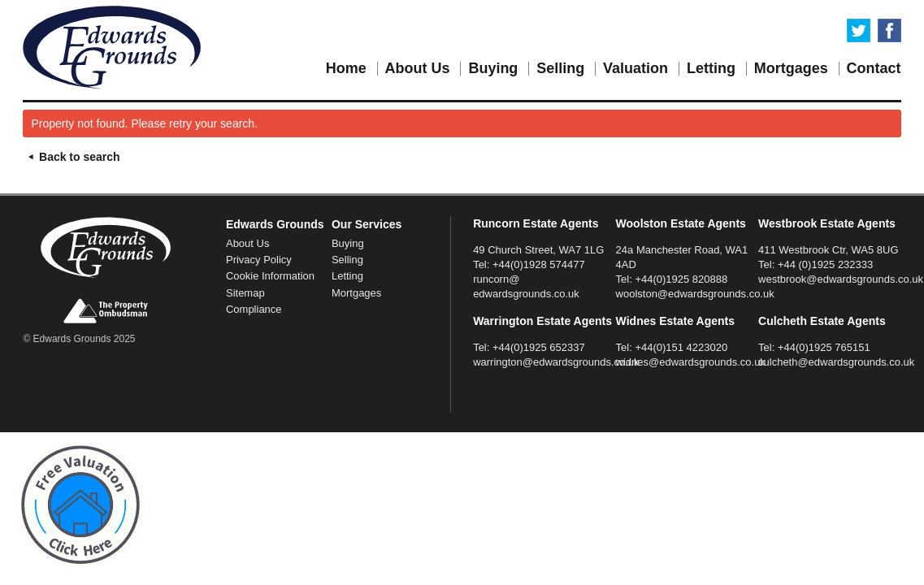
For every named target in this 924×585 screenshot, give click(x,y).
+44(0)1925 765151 (824, 347)
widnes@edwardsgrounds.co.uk (691, 362)
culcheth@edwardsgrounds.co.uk (836, 362)
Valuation (636, 69)
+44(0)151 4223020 (681, 347)
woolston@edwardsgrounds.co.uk (695, 294)
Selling (560, 69)
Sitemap (245, 293)
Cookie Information (270, 276)
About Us (418, 69)
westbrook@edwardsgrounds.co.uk (841, 279)
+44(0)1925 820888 (681, 279)
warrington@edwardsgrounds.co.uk (556, 362)
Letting (711, 69)
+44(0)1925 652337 (539, 347)
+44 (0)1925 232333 (825, 264)
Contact (874, 69)
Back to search (71, 157)
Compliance (254, 309)
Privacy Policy (259, 260)
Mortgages (791, 69)
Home (346, 69)
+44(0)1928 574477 (539, 264)
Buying (493, 69)
